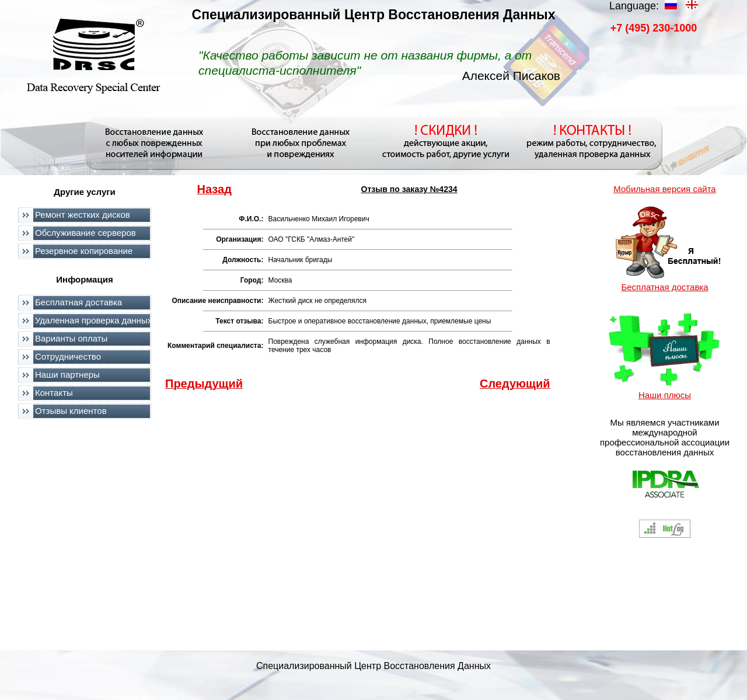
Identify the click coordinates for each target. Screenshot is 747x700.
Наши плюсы (665, 395)
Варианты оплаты (71, 338)
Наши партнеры (67, 375)
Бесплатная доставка (78, 302)
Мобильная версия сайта (664, 189)
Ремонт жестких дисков (83, 215)
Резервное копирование (84, 251)
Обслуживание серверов (85, 233)
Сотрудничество (68, 356)
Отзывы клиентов (71, 411)
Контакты (54, 393)
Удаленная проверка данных (93, 320)
